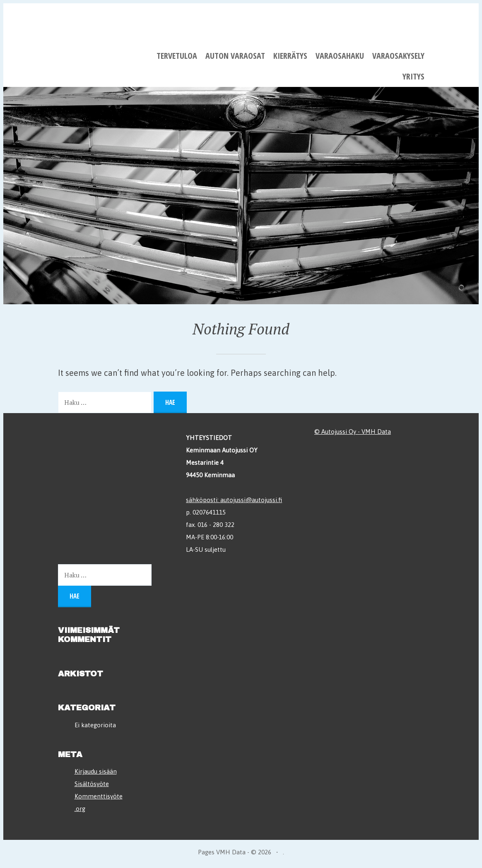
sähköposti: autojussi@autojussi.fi (234, 500)
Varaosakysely (398, 56)
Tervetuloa (177, 56)
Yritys (413, 76)
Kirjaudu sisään (96, 771)
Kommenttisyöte (99, 796)
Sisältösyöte (92, 784)
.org (80, 809)
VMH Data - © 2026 (244, 852)
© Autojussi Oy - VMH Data (353, 432)
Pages (207, 852)
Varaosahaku (340, 56)
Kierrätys (290, 56)
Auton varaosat (235, 56)
